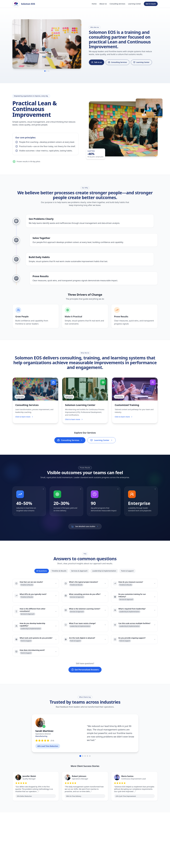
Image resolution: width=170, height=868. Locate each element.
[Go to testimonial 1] (80, 760)
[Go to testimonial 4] (87, 760)
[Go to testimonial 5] (90, 760)
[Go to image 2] (47, 72)
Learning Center (135, 4)
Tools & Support (127, 574)
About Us (103, 4)
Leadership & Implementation (104, 574)
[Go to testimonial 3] (85, 760)
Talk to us (97, 63)
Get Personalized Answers (85, 673)
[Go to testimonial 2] (83, 760)
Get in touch (151, 4)
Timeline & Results (59, 574)
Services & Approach (79, 574)
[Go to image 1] (45, 72)
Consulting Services (117, 4)
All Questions (42, 574)
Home (94, 4)
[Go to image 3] (49, 72)
